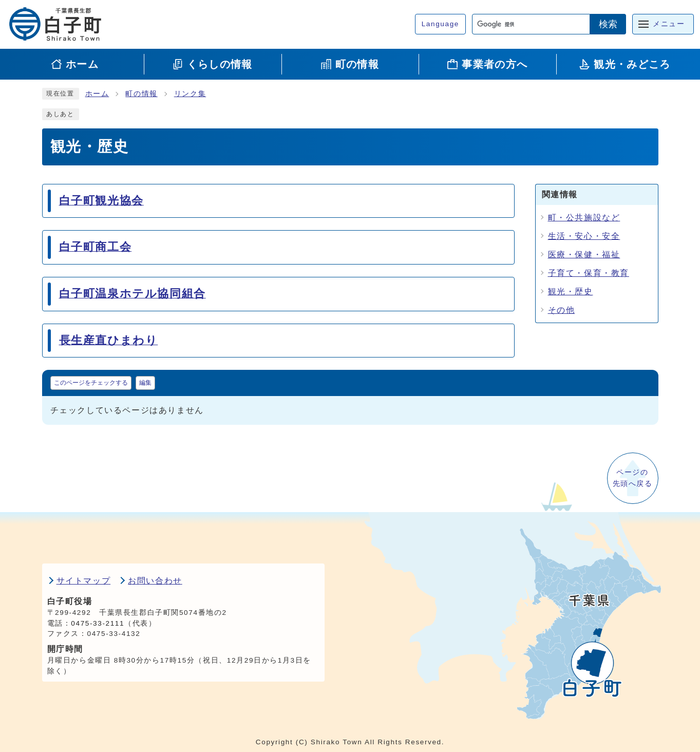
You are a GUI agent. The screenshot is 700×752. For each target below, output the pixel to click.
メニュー (669, 24)
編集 (145, 383)
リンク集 (190, 94)
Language (440, 24)
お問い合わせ (155, 581)
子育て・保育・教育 (589, 273)
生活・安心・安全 (584, 236)
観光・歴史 (571, 292)
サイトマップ (84, 581)
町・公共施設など (584, 218)
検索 (608, 24)
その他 (562, 310)
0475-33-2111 (98, 623)
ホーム (97, 94)
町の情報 (141, 94)
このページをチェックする (91, 383)
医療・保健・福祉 (584, 255)
